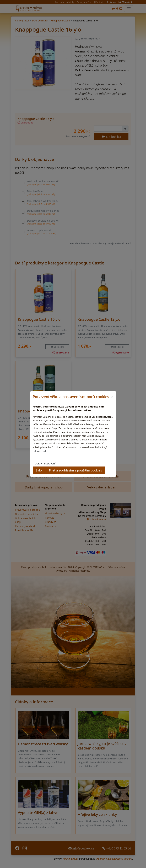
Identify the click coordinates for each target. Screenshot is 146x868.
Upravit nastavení (45, 463)
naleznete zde (40, 451)
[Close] (112, 397)
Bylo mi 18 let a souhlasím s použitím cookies (69, 470)
